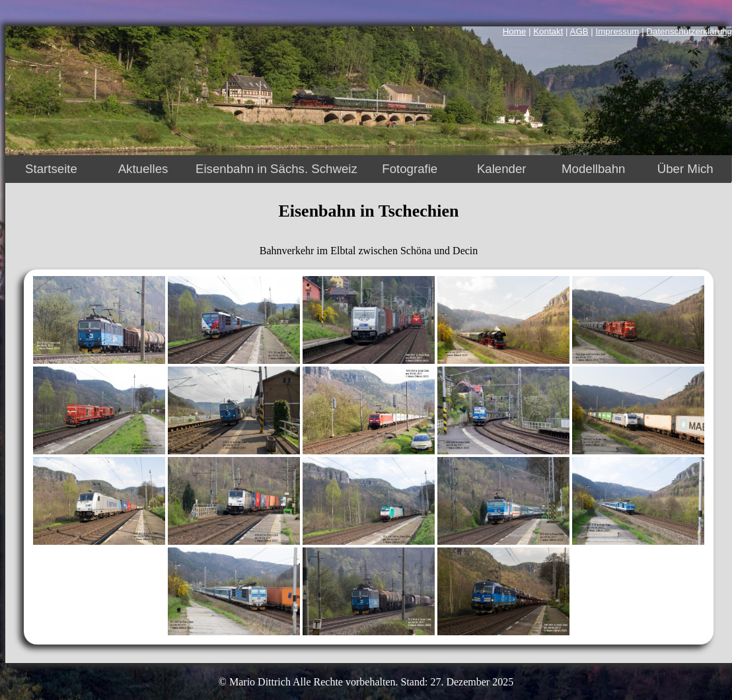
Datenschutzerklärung (689, 31)
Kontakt (548, 31)
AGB (579, 31)
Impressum (618, 31)
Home (515, 31)
